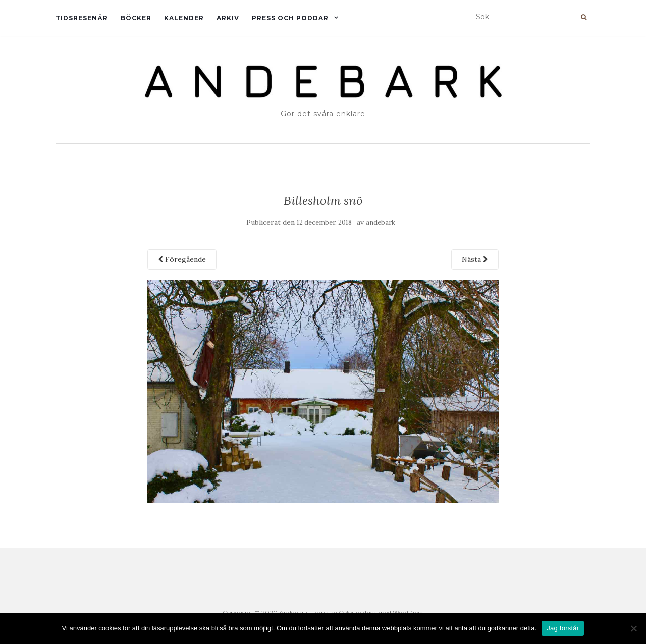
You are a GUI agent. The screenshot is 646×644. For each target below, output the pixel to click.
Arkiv (228, 18)
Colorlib (350, 612)
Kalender (184, 18)
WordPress (408, 612)
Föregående (182, 259)
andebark (381, 222)
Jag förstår (563, 628)
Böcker (136, 18)
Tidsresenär (82, 18)
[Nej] (633, 628)
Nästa (475, 259)
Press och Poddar (290, 18)
